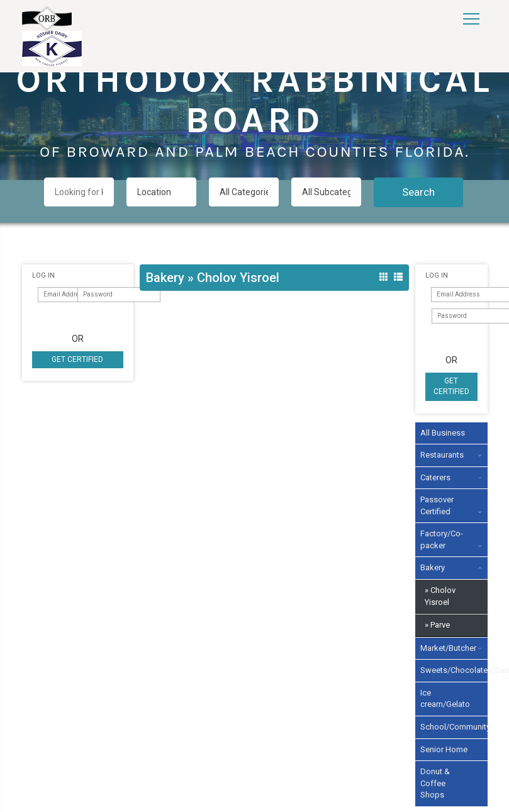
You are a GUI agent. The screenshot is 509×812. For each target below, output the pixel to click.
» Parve (437, 625)
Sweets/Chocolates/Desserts (447, 670)
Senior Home (444, 749)
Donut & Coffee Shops (435, 783)
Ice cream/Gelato (445, 699)
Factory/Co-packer (442, 539)
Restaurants (442, 455)
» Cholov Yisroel (440, 596)
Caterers (435, 477)
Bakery (433, 567)
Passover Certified (437, 505)
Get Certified (77, 359)
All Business (443, 433)
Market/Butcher (447, 648)
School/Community (447, 727)
